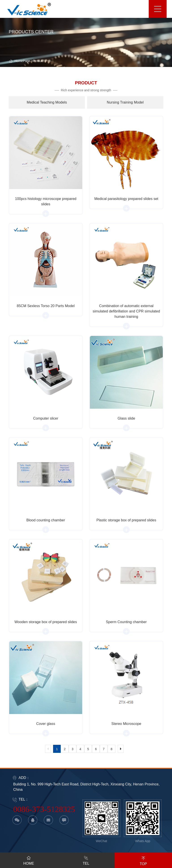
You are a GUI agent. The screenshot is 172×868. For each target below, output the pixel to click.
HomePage (22, 61)
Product (38, 61)
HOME (29, 860)
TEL (86, 860)
